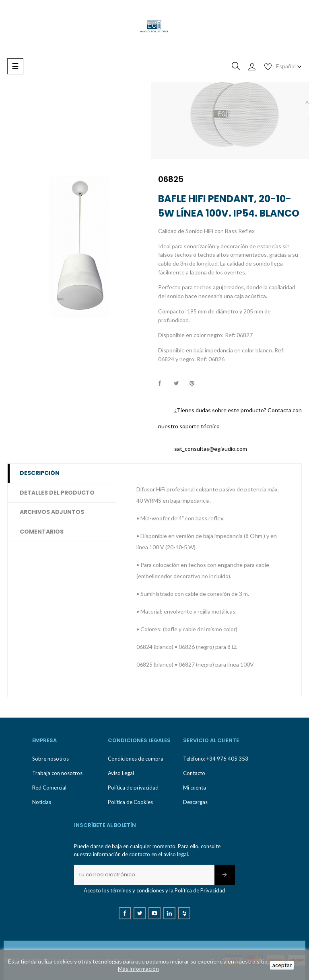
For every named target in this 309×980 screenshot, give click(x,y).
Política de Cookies (130, 802)
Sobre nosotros (50, 759)
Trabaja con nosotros (57, 773)
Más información (138, 969)
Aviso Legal (121, 773)
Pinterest (196, 384)
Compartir (164, 384)
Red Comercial (49, 788)
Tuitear (180, 384)
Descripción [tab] (40, 473)
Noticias (42, 802)
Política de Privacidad (200, 890)
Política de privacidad (133, 788)
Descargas (195, 802)
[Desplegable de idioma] (289, 66)
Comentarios (42, 532)
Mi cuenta (195, 788)
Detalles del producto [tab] (57, 493)
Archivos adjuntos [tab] (52, 512)
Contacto (194, 773)
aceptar (282, 965)
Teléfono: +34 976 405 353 (216, 759)
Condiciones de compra (136, 759)
